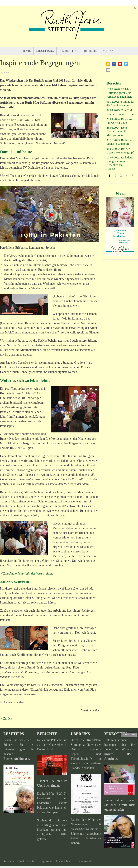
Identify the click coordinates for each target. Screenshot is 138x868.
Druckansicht (83, 861)
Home (27, 51)
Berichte (90, 51)
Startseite (8, 861)
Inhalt (20, 861)
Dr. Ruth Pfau (69, 51)
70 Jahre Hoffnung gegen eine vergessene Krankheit (119, 93)
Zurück (8, 719)
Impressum (46, 861)
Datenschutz (64, 861)
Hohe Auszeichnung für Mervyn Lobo (117, 131)
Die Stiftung (45, 51)
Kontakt (109, 51)
